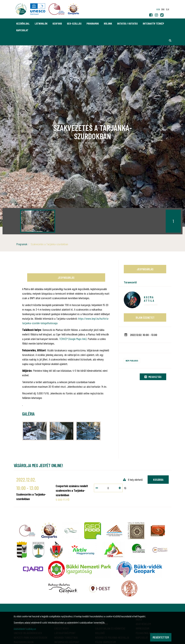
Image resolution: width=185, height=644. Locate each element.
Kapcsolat (22, 30)
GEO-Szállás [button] (74, 23)
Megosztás (153, 377)
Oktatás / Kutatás (127, 23)
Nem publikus (132, 361)
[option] (38, 221)
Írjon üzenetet (145, 317)
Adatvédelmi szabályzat (25, 629)
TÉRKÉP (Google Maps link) (73, 339)
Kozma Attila (149, 299)
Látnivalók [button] (41, 23)
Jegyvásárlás (66, 277)
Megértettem (161, 637)
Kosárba (158, 480)
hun (158, 9)
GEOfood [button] (57, 23)
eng (163, 9)
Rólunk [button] (108, 23)
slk (167, 9)
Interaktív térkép (153, 23)
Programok (93, 23)
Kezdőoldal (23, 23)
